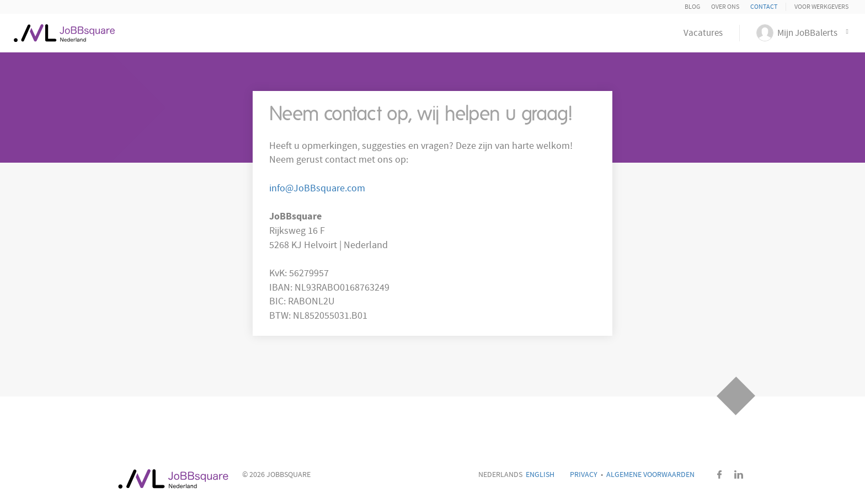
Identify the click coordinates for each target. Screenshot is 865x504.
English (540, 475)
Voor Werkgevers (821, 7)
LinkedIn (739, 474)
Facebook (719, 474)
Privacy (584, 475)
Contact (764, 7)
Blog (692, 7)
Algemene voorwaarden (650, 475)
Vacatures (703, 33)
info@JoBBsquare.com (317, 188)
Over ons (725, 7)
